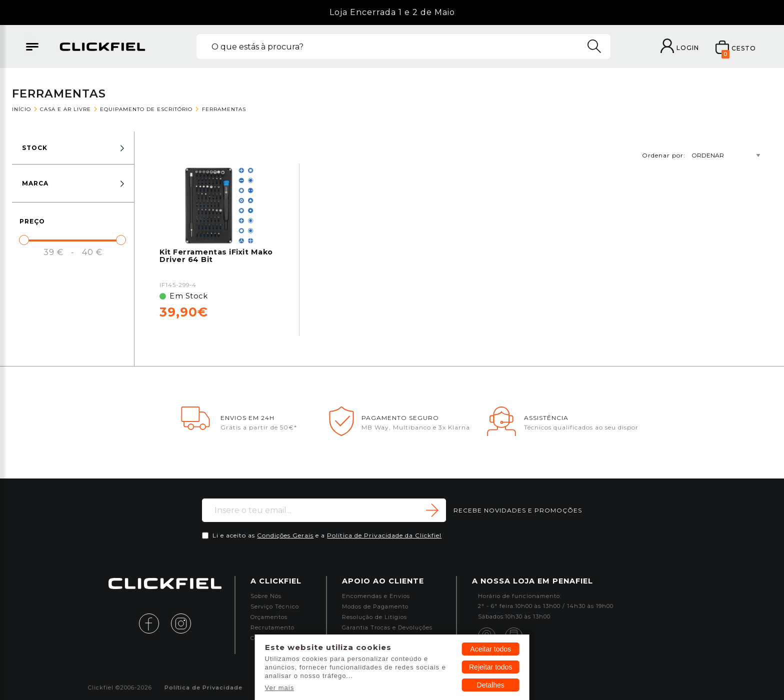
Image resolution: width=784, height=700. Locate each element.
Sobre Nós (266, 596)
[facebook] (154, 623)
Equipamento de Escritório (146, 109)
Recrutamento (272, 628)
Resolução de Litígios (374, 617)
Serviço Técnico (275, 607)
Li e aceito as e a (327, 535)
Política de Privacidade (203, 688)
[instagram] (181, 623)
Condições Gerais (285, 535)
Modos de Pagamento (375, 607)
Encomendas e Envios (376, 596)
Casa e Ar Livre (65, 109)
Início (21, 109)
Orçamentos (269, 617)
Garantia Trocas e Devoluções (387, 628)
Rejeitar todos (490, 667)
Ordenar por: (703, 155)
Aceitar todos (490, 649)
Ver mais (280, 688)
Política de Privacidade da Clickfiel (384, 535)
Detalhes (491, 685)
